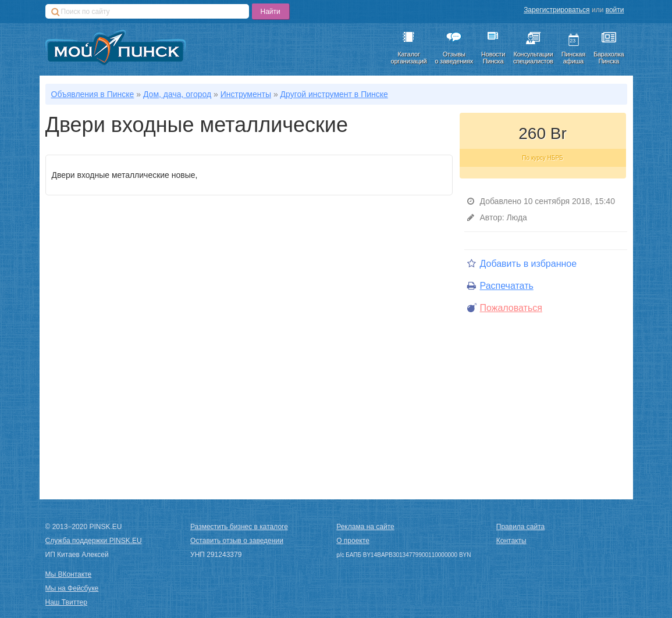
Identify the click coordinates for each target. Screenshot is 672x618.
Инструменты (246, 94)
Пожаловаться (505, 308)
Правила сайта (520, 527)
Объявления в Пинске (93, 94)
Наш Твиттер (66, 602)
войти (615, 10)
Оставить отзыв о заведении (237, 541)
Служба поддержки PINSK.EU (94, 541)
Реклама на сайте (365, 527)
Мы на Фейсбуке (72, 588)
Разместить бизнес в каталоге (239, 527)
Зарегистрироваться (557, 10)
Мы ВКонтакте (69, 574)
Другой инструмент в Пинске (334, 94)
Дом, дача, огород (177, 94)
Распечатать (500, 286)
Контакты (511, 541)
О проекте (353, 541)
